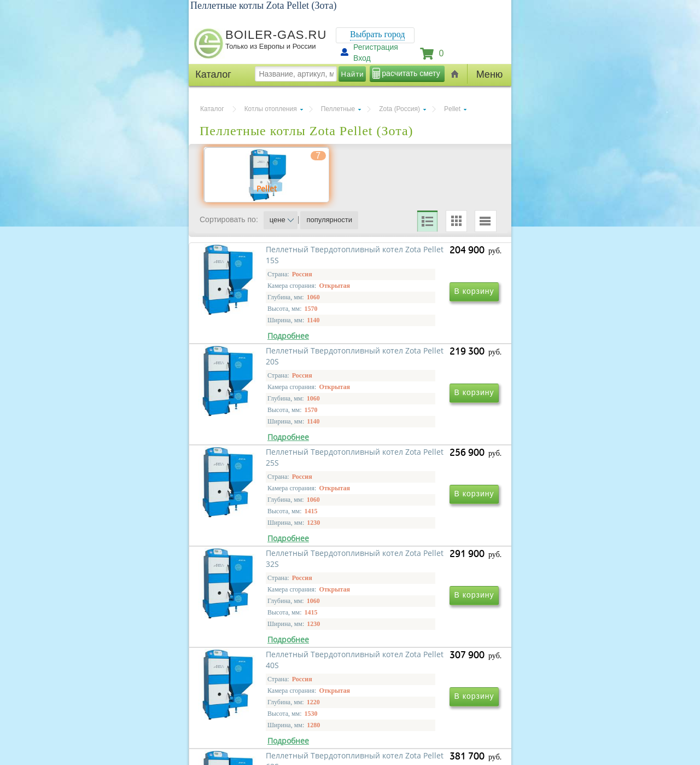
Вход (362, 58)
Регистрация (376, 47)
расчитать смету (411, 73)
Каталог (212, 109)
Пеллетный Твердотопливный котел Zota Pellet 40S (276, 677)
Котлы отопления (271, 109)
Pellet (452, 109)
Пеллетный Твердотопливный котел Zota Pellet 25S (276, 519)
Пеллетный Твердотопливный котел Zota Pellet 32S (425, 519)
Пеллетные (338, 109)
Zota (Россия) (399, 109)
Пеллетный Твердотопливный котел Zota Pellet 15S (276, 361)
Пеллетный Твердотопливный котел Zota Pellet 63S (425, 677)
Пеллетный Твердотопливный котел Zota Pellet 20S (425, 361)
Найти (353, 74)
